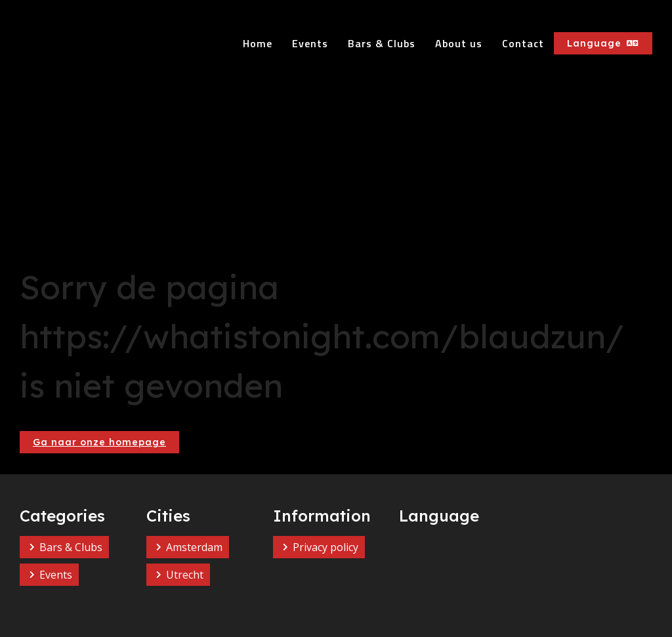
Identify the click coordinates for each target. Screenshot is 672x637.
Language (603, 43)
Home (258, 43)
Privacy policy (325, 547)
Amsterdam (194, 547)
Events (310, 43)
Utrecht (185, 575)
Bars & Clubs (382, 43)
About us (459, 43)
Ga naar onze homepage (99, 442)
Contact (523, 43)
